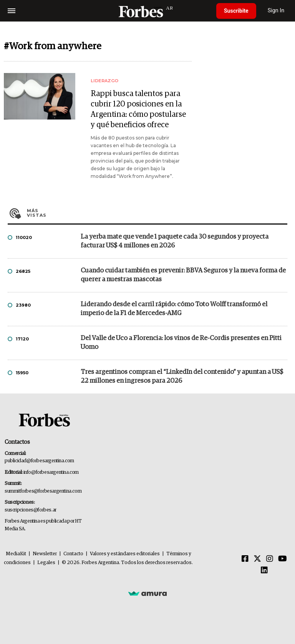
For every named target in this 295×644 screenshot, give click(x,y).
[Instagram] (270, 559)
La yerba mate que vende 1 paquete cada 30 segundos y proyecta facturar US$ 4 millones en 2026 (175, 241)
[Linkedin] (264, 571)
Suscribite (236, 11)
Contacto (73, 554)
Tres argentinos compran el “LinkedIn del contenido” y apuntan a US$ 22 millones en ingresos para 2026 (182, 377)
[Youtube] (283, 559)
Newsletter (45, 554)
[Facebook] (245, 559)
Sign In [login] (276, 11)
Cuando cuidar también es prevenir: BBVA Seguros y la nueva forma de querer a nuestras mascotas (183, 275)
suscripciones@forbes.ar (31, 510)
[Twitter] (257, 559)
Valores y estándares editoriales (125, 554)
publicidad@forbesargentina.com (39, 461)
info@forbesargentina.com (51, 472)
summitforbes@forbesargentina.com (43, 491)
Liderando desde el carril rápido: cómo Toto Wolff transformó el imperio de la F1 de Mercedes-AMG (174, 309)
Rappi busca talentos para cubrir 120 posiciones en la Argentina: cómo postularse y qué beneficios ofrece (138, 109)
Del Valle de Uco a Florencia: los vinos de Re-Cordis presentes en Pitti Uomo (181, 343)
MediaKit (16, 554)
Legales (46, 563)
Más (157, 213)
